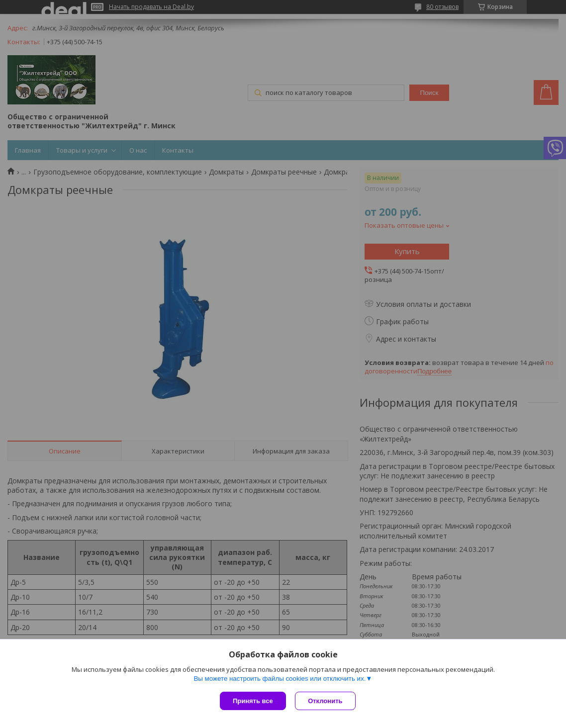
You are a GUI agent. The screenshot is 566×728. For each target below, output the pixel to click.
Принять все (253, 701)
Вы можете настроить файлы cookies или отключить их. (280, 679)
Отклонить (326, 701)
